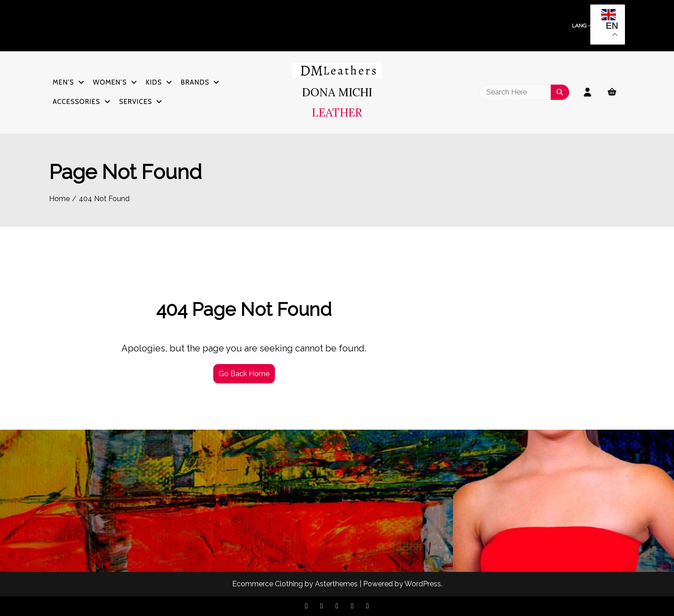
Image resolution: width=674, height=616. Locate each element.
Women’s (110, 82)
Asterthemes (336, 584)
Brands (195, 82)
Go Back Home (244, 374)
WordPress (423, 584)
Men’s (63, 82)
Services (136, 102)
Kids (154, 82)
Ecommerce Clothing (267, 584)
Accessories (76, 102)
